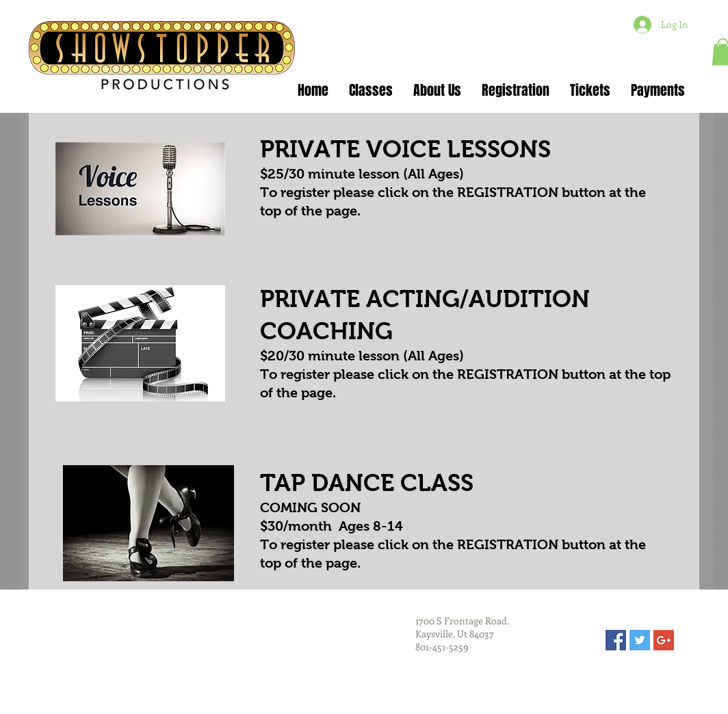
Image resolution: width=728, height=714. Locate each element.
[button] (371, 91)
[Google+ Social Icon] (664, 640)
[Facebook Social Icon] (616, 640)
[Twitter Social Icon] (640, 640)
